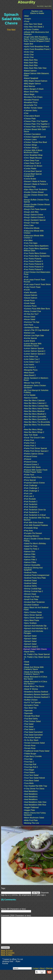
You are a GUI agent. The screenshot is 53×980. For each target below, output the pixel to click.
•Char (26, 113)
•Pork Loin (28, 494)
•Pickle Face (29, 475)
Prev (9, 30)
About (42, 974)
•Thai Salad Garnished (33, 732)
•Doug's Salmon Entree (33, 215)
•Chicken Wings (30, 145)
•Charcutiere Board (32, 116)
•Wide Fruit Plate (31, 820)
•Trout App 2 (29, 762)
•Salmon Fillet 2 (30, 560)
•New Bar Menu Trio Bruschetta (37, 422)
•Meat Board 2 (30, 375)
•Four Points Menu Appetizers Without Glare (36, 250)
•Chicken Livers (30, 140)
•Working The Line (31, 823)
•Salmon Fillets (30, 562)
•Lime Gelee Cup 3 (32, 362)
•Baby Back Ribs (31, 60)
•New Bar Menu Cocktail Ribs (36, 406)
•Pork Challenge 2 (31, 488)
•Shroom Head (30, 594)
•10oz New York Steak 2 (34, 27)
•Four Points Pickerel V (33, 269)
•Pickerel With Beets (32, 467)
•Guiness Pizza (30, 306)
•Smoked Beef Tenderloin (34, 602)
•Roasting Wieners (31, 536)
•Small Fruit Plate (31, 599)
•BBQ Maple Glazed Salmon (36, 81)
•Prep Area (28, 531)
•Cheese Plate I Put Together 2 (37, 124)
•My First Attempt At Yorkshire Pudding (36, 391)
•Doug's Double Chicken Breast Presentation (37, 206)
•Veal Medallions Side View (35, 802)
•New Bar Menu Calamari (34, 400)
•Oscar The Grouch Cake (34, 438)
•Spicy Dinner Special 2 (34, 618)
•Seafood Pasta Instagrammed (36, 575)
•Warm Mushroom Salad (34, 818)
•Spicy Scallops (30, 623)
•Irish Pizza (28, 325)
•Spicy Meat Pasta (31, 620)
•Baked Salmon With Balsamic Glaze (36, 74)
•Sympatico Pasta (31, 705)
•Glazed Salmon (30, 295)
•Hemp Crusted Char (32, 311)
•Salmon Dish (29, 552)
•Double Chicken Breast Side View (36, 196)
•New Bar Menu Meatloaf (34, 411)
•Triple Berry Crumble (33, 756)
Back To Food (7, 956)
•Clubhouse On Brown (33, 166)
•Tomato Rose (30, 746)
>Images (27, 19)
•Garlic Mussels (30, 292)
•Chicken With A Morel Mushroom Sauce (33, 151)
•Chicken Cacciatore (32, 134)
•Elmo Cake (29, 225)
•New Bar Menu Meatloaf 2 (35, 414)
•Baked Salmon (30, 71)
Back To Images (8, 958)
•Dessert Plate (30, 187)
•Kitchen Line (29, 333)
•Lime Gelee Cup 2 (32, 359)
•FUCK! (27, 290)
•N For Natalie (30, 395)
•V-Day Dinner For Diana (34, 789)
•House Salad (29, 317)
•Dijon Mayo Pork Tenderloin (36, 190)
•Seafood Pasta (30, 572)
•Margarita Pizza (31, 370)
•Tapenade (28, 711)
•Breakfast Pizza (31, 102)
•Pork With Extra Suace (34, 523)
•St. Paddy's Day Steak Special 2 (37, 658)
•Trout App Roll (30, 764)
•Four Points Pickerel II (33, 261)
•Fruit (26, 277)
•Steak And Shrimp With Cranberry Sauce (34, 668)
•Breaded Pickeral (31, 100)
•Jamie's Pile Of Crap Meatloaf (36, 330)
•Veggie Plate (29, 810)
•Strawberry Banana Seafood (36, 692)
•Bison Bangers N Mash (34, 89)
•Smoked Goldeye (31, 605)
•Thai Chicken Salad (32, 721)
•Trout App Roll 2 (31, 767)
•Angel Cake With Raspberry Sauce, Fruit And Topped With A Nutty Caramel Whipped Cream (37, 39)
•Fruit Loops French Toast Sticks (37, 284)
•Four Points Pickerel (32, 259)
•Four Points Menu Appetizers (36, 246)
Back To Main (7, 960)
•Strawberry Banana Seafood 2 (37, 694)
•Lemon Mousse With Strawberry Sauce (33, 345)
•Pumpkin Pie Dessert (33, 533)
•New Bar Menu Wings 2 (34, 432)
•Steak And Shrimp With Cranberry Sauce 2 (34, 673)
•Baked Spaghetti (31, 78)
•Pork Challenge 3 (31, 491)
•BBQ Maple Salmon (32, 84)
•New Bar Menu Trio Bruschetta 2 (37, 426)
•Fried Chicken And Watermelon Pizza (37, 273)
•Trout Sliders (29, 772)
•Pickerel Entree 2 (31, 464)
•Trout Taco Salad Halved (34, 778)
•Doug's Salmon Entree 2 (34, 217)
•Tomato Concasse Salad (34, 743)
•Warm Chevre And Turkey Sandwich (35, 814)
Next (13, 30)
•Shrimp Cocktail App (33, 589)
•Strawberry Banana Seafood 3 (37, 697)
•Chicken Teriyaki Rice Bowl (35, 142)
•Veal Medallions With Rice (35, 805)
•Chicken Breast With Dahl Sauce (35, 130)
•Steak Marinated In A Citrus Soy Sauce (35, 678)
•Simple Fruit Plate (31, 597)
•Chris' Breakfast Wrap (33, 155)
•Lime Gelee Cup (31, 356)
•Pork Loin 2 (29, 496)
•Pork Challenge (30, 485)
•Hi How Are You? (31, 314)
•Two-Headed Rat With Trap (35, 786)
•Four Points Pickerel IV (34, 267)
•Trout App (28, 759)
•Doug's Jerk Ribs (31, 212)
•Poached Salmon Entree (34, 483)
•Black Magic (29, 94)
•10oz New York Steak (33, 24)
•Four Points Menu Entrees (35, 253)
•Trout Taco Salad (31, 775)
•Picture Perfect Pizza (33, 477)
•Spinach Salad (30, 636)
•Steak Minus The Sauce (34, 686)
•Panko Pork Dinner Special (35, 448)
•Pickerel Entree (30, 462)
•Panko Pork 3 (30, 446)
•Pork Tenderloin (31, 504)
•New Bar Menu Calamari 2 (35, 403)
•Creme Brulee (30, 179)
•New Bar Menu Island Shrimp (36, 409)
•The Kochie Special (32, 737)
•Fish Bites (28, 240)
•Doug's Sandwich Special (35, 220)
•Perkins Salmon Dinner (34, 454)
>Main (26, 16)
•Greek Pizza (29, 301)
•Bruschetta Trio (30, 105)
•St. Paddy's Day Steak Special (37, 654)
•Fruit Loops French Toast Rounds (34, 281)
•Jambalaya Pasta (31, 327)
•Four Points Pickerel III (34, 264)
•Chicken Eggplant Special (35, 137)
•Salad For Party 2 (31, 549)
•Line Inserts (29, 365)
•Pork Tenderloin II (31, 512)
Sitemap (49, 974)
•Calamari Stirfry (31, 111)
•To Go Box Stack (31, 740)
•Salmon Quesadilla (32, 565)
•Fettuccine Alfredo (32, 228)
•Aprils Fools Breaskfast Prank (36, 47)
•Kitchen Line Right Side (34, 336)
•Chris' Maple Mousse (33, 158)
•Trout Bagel (29, 770)
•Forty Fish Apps (31, 243)
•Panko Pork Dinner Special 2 (36, 451)
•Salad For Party (31, 546)
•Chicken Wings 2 (31, 148)
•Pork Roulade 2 (31, 502)
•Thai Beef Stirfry (31, 719)
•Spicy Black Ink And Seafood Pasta (36, 609)
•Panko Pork (29, 440)
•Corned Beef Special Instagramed (33, 175)
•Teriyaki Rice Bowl (32, 716)
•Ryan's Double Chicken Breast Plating (37, 540)
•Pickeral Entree (30, 456)
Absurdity (26, 2)
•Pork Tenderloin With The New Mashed (37, 519)
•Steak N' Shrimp (31, 689)
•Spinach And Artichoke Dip (35, 626)
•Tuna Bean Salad (31, 781)
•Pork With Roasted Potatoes (36, 525)
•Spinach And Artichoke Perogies (33, 632)
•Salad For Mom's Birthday (35, 543)
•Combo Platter (30, 169)
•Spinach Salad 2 (31, 647)
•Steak (26, 662)
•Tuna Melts (29, 783)
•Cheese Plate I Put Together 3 (37, 127)
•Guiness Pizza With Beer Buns (37, 309)
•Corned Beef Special (33, 171)
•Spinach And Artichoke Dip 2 (36, 628)
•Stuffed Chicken (31, 700)
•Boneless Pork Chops (33, 97)
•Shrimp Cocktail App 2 (33, 591)
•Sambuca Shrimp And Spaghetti (33, 569)
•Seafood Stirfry (30, 586)
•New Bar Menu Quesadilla (35, 417)
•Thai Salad (29, 724)
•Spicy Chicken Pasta (33, 612)
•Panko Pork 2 (30, 443)
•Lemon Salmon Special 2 (34, 351)
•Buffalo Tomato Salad (33, 108)
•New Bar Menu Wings (33, 430)
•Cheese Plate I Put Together (36, 121)
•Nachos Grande (31, 398)
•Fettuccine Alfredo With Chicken (34, 232)
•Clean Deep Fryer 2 (32, 163)
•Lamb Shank (29, 341)
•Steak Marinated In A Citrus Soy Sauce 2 (35, 683)
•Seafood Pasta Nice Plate (35, 578)
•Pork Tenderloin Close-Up (35, 510)
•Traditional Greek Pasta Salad (37, 751)
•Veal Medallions (31, 791)
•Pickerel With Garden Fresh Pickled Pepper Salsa (36, 471)
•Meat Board (29, 373)
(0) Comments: (9, 900)
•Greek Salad (29, 303)
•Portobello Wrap (31, 528)
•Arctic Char (29, 52)
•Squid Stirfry (29, 652)
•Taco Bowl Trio (30, 708)
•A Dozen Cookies (31, 29)
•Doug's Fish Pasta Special (35, 209)
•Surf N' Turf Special (32, 702)
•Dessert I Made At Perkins (35, 181)
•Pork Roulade (30, 499)
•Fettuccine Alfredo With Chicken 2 (34, 237)
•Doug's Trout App (31, 223)
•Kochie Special (30, 338)
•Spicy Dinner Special (33, 615)
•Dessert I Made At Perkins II (36, 184)
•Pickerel (27, 459)
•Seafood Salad (30, 581)
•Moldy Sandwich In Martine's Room (36, 379)
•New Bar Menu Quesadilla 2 (36, 419)
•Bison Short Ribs (31, 92)
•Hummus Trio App (32, 322)
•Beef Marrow (29, 86)
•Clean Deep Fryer (31, 160)
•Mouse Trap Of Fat (32, 383)
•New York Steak (31, 435)
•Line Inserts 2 (30, 367)
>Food (26, 21)
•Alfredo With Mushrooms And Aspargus (36, 33)
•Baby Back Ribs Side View (35, 68)
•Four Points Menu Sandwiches (37, 256)
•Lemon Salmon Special (34, 348)
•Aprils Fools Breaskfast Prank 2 (37, 49)
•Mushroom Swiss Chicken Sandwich (35, 387)
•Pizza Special (30, 480)
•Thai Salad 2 (29, 729)
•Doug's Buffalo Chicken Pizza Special (36, 201)
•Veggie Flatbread (31, 807)
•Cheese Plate (30, 119)
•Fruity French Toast (32, 287)
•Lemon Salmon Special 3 (34, 354)
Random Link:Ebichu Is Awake (37, 12)
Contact (35, 974)
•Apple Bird (28, 44)
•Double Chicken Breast (34, 192)
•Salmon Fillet (29, 554)
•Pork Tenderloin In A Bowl (35, 515)
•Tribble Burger (30, 754)
